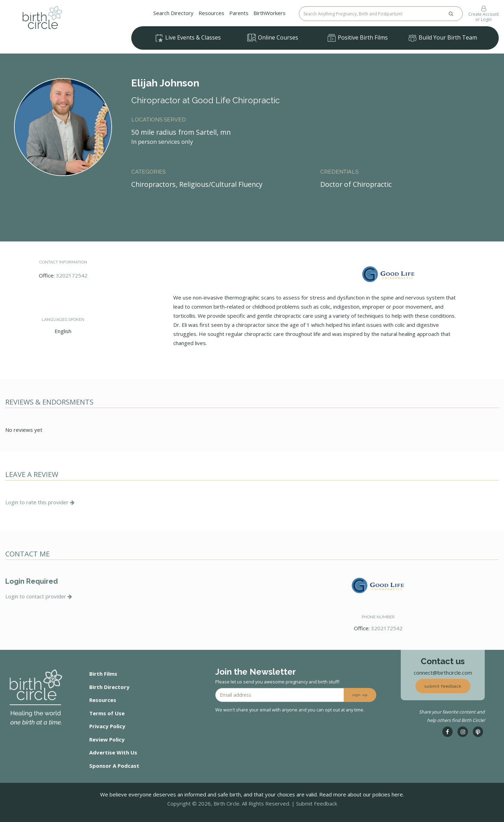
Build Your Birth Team (442, 38)
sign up (360, 695)
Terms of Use (107, 713)
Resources (211, 13)
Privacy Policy (107, 726)
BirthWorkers (269, 13)
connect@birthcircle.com (443, 673)
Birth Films (103, 674)
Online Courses (273, 38)
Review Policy (107, 739)
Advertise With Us (113, 752)
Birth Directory (109, 687)
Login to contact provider (39, 596)
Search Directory (173, 13)
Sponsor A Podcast (114, 766)
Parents (239, 13)
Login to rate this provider (40, 502)
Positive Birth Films (357, 38)
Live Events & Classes (188, 38)
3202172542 (72, 275)
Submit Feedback (317, 803)
